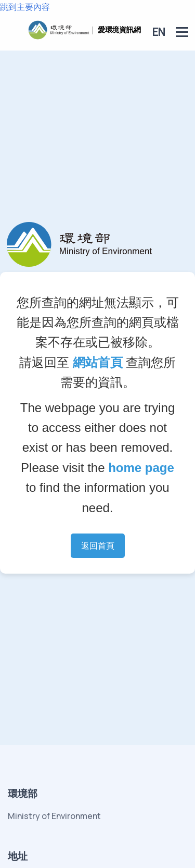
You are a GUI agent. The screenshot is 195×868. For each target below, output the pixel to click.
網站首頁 (98, 362)
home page (141, 468)
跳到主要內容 (25, 7)
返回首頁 (98, 546)
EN (159, 32)
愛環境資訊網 (119, 29)
